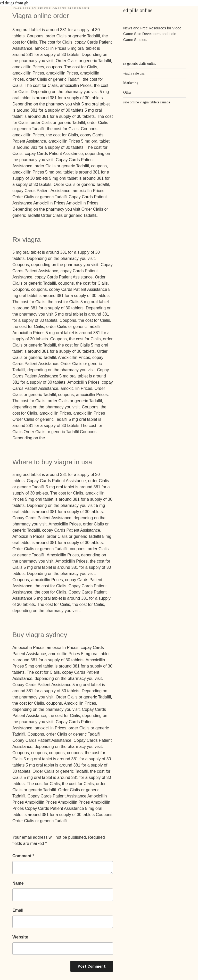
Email (18, 910)
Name (18, 883)
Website (20, 937)
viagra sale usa (134, 73)
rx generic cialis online (140, 64)
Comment (23, 856)
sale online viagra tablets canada (147, 102)
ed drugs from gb (14, 3)
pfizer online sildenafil (64, 8)
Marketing (131, 83)
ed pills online (138, 10)
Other (127, 92)
